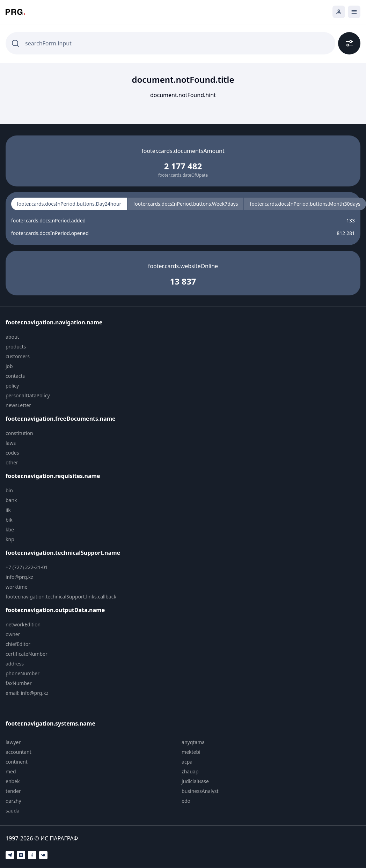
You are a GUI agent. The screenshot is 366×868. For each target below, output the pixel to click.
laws (11, 443)
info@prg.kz (19, 577)
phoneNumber (23, 673)
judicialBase (195, 781)
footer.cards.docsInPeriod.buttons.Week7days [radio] (185, 204)
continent (17, 762)
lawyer (13, 742)
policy (12, 386)
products (16, 347)
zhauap (190, 771)
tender (13, 791)
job (9, 366)
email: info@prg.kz (27, 693)
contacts (15, 376)
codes (12, 453)
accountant (19, 752)
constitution (19, 433)
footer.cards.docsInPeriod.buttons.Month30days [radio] (305, 204)
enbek (13, 781)
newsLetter (18, 405)
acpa (187, 762)
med (11, 771)
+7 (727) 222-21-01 (27, 567)
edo (186, 801)
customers (18, 356)
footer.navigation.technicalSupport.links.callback (61, 597)
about (12, 337)
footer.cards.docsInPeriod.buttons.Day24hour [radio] (69, 204)
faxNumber (19, 683)
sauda (13, 811)
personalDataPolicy (28, 395)
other (12, 462)
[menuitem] (65, 337)
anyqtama (193, 742)
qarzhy (13, 801)
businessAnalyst (200, 791)
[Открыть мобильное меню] (354, 12)
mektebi (191, 752)
